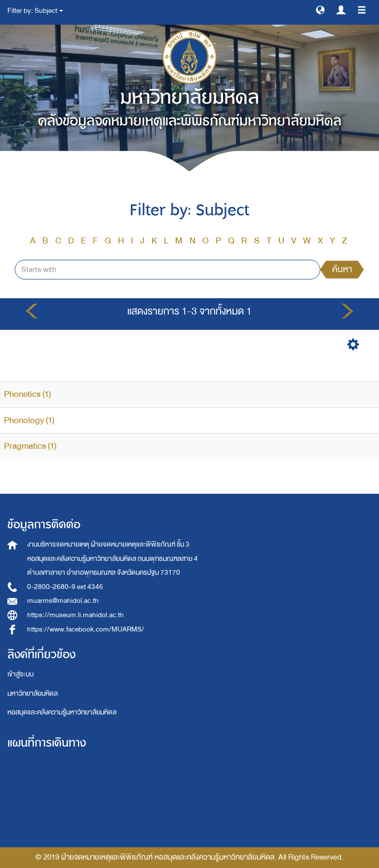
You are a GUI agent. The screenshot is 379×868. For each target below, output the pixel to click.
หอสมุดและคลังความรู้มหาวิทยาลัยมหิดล (62, 712)
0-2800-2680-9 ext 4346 (65, 587)
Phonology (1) (29, 420)
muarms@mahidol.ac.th (63, 601)
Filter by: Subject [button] (35, 11)
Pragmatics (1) (30, 446)
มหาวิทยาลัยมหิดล (33, 693)
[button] (320, 9)
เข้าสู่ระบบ (20, 674)
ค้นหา (342, 269)
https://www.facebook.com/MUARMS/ (86, 629)
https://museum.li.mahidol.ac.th (76, 615)
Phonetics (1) (27, 394)
